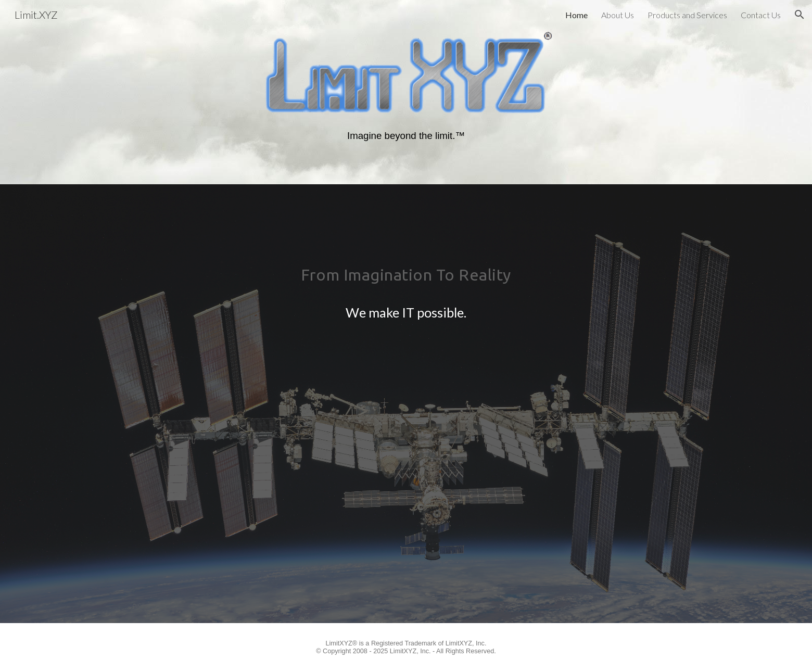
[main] (406, 137)
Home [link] (576, 15)
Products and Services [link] (687, 15)
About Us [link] (618, 15)
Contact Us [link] (761, 15)
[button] (800, 15)
